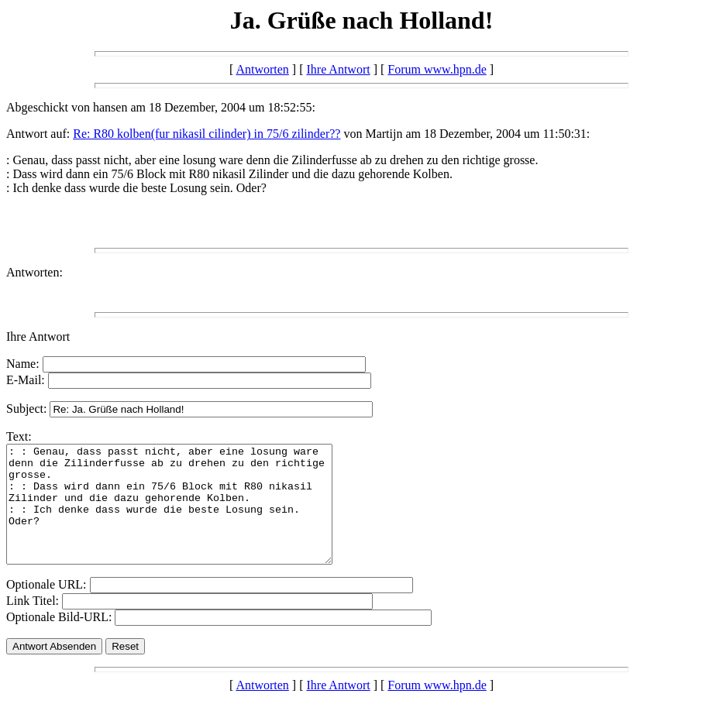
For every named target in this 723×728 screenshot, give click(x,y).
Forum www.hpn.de (437, 69)
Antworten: (34, 272)
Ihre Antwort (338, 69)
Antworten (262, 69)
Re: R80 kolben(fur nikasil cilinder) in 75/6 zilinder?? (207, 134)
